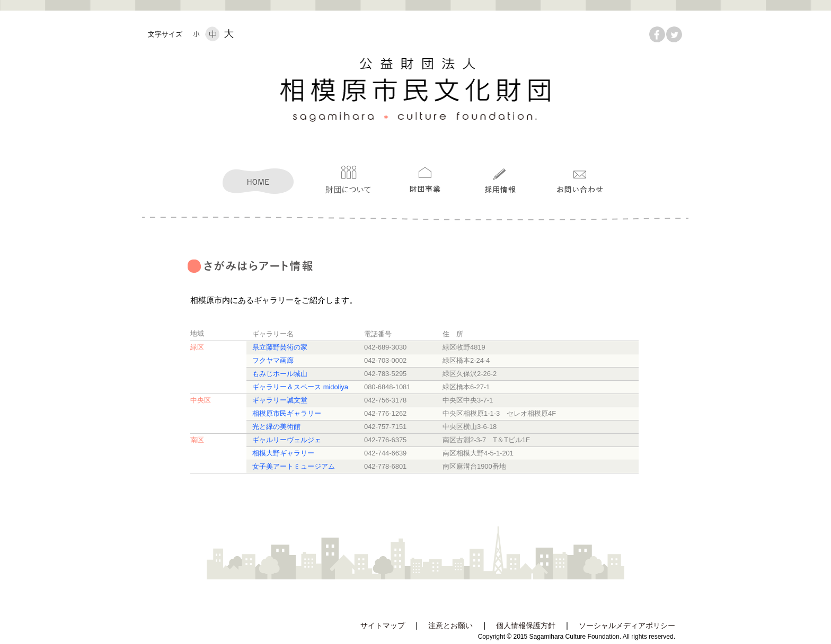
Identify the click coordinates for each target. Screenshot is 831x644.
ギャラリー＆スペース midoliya (300, 387)
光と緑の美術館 (276, 427)
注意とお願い (450, 626)
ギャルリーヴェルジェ (287, 440)
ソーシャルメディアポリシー (627, 626)
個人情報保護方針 (526, 626)
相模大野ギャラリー (283, 453)
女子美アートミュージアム (294, 466)
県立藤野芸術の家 (280, 347)
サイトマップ (383, 626)
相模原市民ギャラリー (287, 413)
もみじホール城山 (280, 374)
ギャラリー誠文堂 (280, 400)
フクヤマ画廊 (273, 360)
